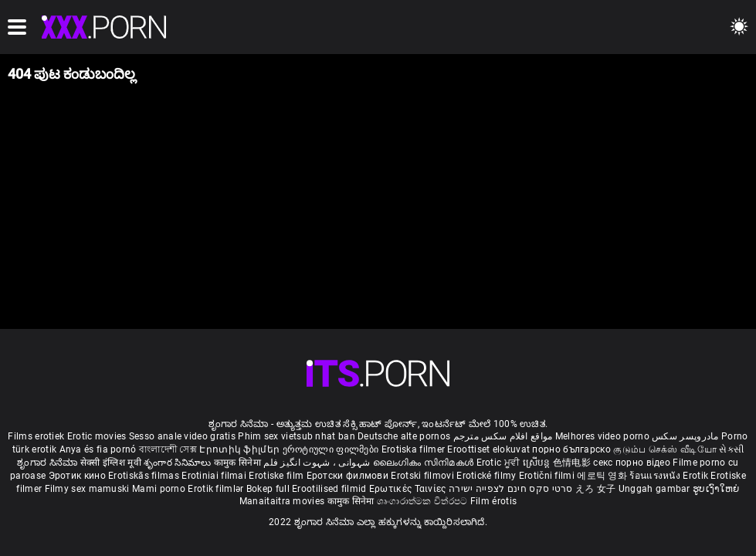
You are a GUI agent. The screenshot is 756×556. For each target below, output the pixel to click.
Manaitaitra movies (283, 501)
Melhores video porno (602, 436)
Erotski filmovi (424, 476)
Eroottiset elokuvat (490, 449)
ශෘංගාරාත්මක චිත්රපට (424, 501)
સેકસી (731, 449)
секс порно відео (632, 463)
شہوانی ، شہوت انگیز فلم (318, 463)
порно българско (571, 449)
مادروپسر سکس (685, 436)
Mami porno (159, 489)
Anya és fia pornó (98, 449)
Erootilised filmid (331, 489)
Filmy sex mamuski (87, 489)
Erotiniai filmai (215, 476)
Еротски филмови (349, 476)
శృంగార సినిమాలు (179, 463)
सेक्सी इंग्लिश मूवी (111, 463)
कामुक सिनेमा (239, 463)
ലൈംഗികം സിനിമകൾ (425, 463)
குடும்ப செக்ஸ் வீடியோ (665, 449)
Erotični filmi (548, 476)
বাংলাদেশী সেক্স (168, 449)
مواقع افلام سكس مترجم (503, 436)
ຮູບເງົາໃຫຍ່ (716, 489)
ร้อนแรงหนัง (656, 476)
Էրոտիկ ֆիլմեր (241, 449)
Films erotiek (36, 436)
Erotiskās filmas (145, 476)
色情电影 (573, 463)
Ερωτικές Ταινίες (409, 489)
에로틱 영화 (603, 476)
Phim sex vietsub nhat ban (297, 436)
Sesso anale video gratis (182, 436)
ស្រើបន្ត (538, 463)
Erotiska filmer (415, 449)
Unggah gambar (656, 489)
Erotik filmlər (217, 489)
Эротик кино (79, 476)
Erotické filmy (488, 476)
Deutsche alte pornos (404, 436)
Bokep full (268, 489)
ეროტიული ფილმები (332, 449)
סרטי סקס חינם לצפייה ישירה (511, 489)
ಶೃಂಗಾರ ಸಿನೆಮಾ (48, 463)
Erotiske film (277, 476)
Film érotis (493, 501)
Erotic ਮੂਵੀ (500, 463)
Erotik (697, 476)
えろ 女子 (596, 489)
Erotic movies (98, 436)
